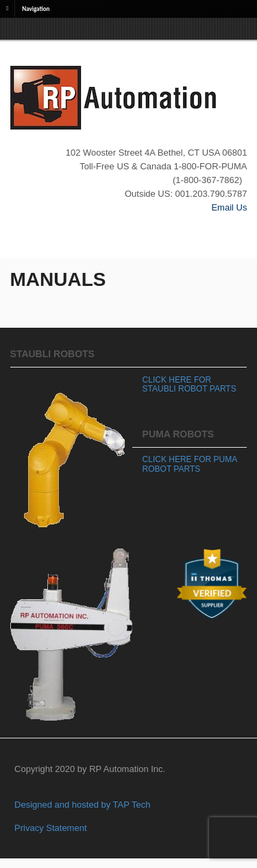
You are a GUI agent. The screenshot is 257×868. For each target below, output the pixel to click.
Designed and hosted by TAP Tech (83, 805)
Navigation (36, 8)
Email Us (229, 207)
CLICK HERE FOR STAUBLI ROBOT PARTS (189, 385)
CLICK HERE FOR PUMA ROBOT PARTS (190, 464)
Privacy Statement (51, 828)
